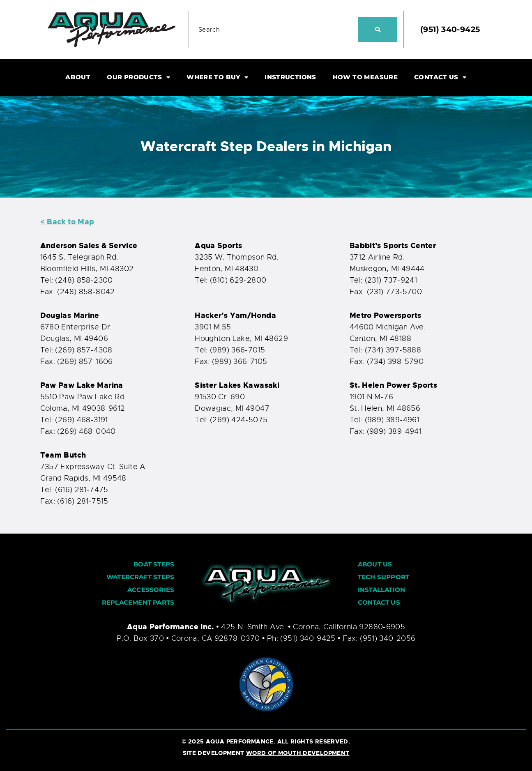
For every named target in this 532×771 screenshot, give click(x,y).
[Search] (378, 29)
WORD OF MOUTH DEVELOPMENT (298, 753)
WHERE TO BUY (217, 77)
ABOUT (78, 77)
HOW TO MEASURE (365, 77)
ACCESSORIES (151, 590)
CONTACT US (440, 77)
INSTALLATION (381, 590)
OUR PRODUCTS (138, 77)
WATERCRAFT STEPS (140, 577)
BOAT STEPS (154, 564)
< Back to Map (67, 222)
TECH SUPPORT (383, 577)
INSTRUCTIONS (290, 77)
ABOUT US (375, 564)
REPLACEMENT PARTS (138, 602)
